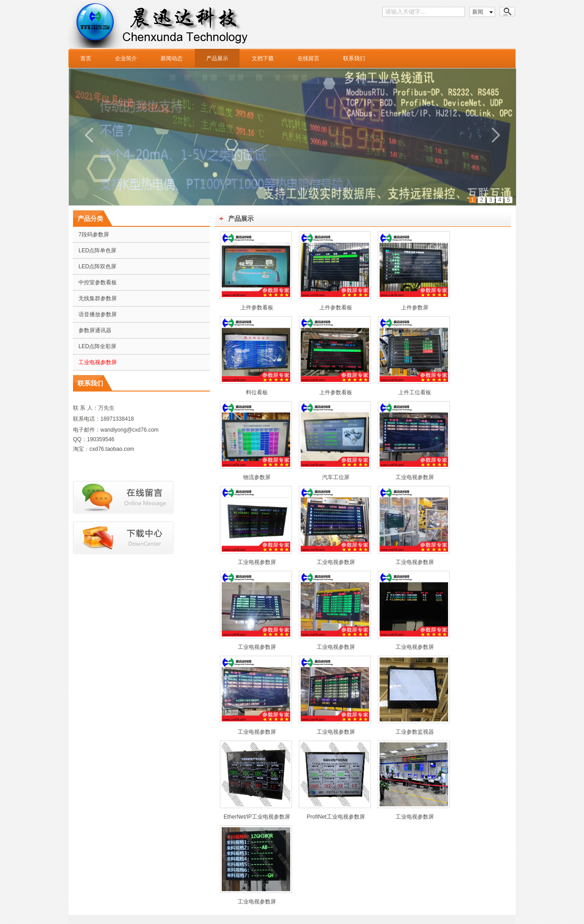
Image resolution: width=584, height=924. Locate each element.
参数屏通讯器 (95, 330)
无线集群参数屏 (98, 298)
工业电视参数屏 (98, 362)
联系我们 (354, 58)
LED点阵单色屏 (97, 251)
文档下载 (263, 58)
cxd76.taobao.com (112, 449)
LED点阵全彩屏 (97, 346)
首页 (86, 58)
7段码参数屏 (94, 235)
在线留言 (308, 58)
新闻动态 (172, 58)
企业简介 (126, 58)
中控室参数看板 (98, 282)
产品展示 (217, 58)
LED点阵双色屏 (97, 266)
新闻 (478, 12)
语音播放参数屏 (98, 314)
